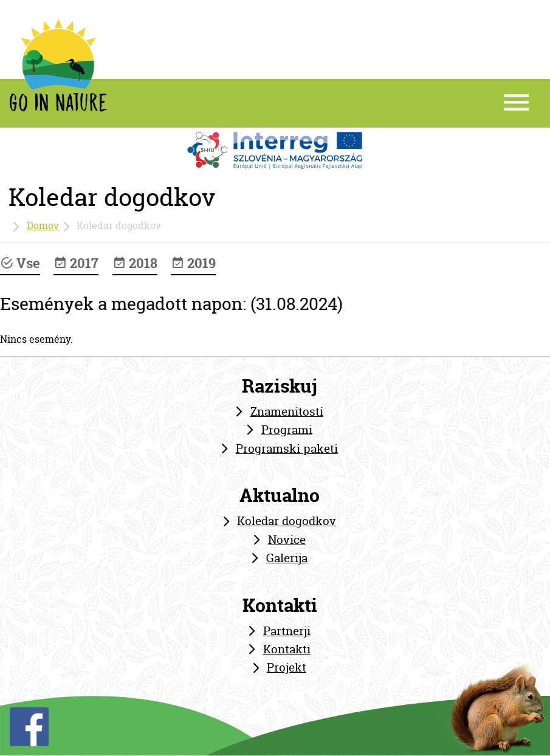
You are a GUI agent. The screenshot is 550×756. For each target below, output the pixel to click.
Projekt (287, 667)
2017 (76, 263)
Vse (20, 263)
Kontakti (287, 649)
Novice (287, 540)
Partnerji (287, 631)
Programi (287, 430)
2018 (135, 263)
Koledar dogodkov (287, 521)
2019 (193, 263)
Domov (43, 225)
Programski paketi (287, 448)
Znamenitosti (287, 411)
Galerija (287, 558)
